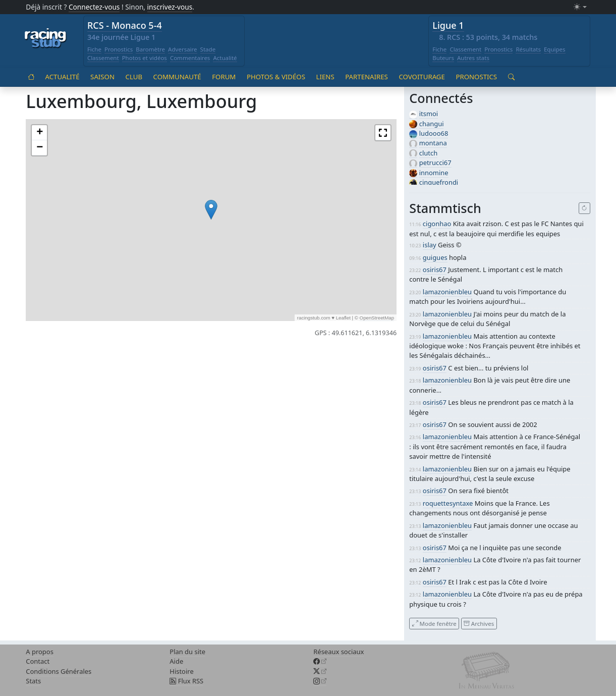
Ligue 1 (448, 25)
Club (134, 77)
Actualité (225, 58)
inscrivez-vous (170, 7)
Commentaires (190, 58)
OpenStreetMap (377, 318)
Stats (33, 681)
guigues (435, 257)
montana (433, 143)
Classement (103, 58)
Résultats (528, 49)
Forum (224, 77)
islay (430, 245)
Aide (176, 661)
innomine (434, 173)
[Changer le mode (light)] (580, 7)
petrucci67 (435, 163)
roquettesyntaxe (448, 503)
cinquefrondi (439, 182)
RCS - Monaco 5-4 (125, 25)
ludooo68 (434, 133)
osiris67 (435, 270)
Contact (38, 661)
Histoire (181, 671)
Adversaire (183, 49)
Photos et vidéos (145, 58)
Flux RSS (186, 681)
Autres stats (473, 58)
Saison (102, 77)
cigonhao (437, 224)
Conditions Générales (59, 671)
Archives (479, 623)
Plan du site (187, 652)
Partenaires (367, 77)
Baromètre (150, 49)
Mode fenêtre (434, 623)
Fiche (94, 49)
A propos (40, 652)
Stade (208, 49)
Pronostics (119, 49)
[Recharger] (584, 208)
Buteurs (443, 58)
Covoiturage (422, 77)
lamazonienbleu (447, 292)
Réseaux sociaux (339, 652)
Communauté (177, 77)
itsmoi (429, 114)
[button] (211, 210)
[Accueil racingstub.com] (46, 39)
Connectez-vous (94, 7)
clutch (428, 153)
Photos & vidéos (276, 77)
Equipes (555, 49)
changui (432, 124)
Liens (325, 77)
